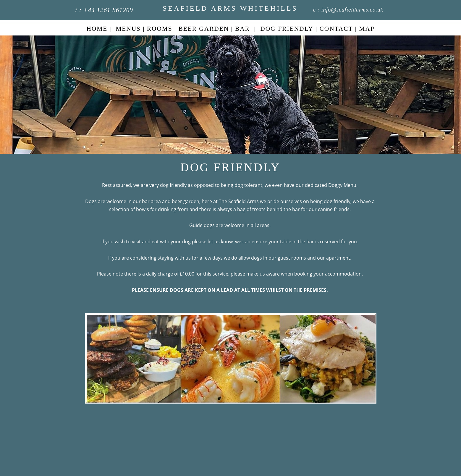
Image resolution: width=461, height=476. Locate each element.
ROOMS (160, 29)
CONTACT (336, 29)
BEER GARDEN (204, 29)
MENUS (128, 29)
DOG (268, 29)
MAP (367, 29)
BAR (242, 29)
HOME (97, 29)
